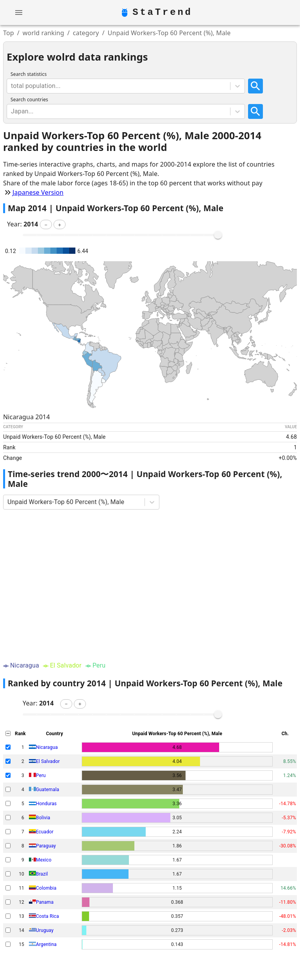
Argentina (46, 944)
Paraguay (46, 846)
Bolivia (43, 818)
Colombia (46, 888)
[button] (46, 224)
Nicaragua (47, 747)
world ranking (44, 33)
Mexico (44, 860)
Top (9, 33)
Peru (41, 775)
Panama (45, 902)
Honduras (46, 804)
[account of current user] (19, 13)
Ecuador (45, 832)
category (86, 33)
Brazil (42, 874)
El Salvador (48, 761)
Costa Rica (47, 916)
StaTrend (162, 13)
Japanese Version (38, 192)
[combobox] (12, 86)
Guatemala (47, 790)
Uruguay (45, 930)
